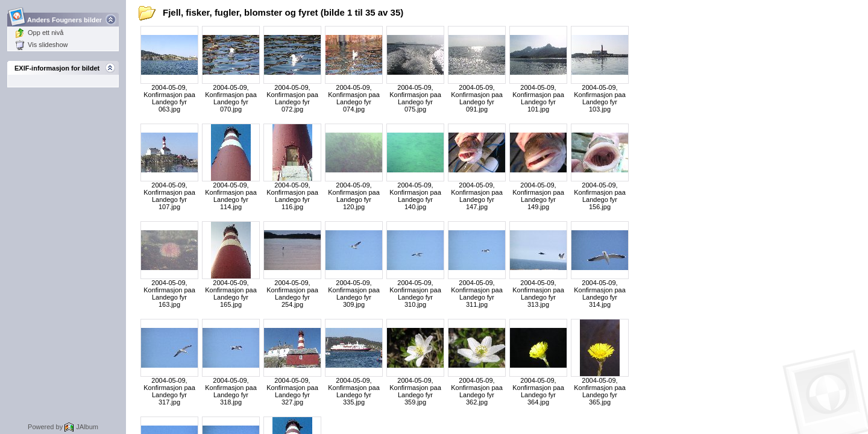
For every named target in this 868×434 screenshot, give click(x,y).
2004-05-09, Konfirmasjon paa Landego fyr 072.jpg (292, 98)
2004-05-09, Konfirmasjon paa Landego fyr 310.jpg (415, 294)
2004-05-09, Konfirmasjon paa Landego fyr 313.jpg (538, 294)
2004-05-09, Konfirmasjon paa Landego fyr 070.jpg (231, 98)
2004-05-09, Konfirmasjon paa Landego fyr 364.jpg (538, 391)
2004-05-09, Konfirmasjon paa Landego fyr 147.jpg (477, 196)
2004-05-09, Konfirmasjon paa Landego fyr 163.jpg (169, 294)
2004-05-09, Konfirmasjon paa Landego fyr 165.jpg (231, 294)
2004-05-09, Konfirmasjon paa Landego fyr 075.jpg (415, 98)
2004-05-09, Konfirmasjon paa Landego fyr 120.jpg (354, 196)
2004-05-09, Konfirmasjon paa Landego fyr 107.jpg (169, 196)
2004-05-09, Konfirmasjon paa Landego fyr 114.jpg (231, 196)
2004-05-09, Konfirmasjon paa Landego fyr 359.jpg (415, 391)
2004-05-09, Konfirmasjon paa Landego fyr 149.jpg (538, 196)
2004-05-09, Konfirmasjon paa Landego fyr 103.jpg (600, 98)
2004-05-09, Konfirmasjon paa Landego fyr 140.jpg (415, 196)
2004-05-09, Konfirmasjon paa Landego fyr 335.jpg (354, 391)
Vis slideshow (41, 45)
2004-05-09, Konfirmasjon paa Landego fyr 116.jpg (292, 196)
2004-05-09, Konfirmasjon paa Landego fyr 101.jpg (538, 98)
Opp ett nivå (39, 33)
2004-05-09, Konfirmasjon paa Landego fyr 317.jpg (169, 391)
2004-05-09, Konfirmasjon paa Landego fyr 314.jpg (600, 294)
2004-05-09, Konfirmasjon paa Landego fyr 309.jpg (354, 294)
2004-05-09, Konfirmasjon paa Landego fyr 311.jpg (477, 294)
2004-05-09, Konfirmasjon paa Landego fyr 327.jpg (292, 391)
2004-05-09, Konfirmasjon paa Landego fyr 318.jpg (231, 391)
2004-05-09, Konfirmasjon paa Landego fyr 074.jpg (354, 98)
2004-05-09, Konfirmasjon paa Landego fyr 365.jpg (600, 391)
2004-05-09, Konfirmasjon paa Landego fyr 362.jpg (477, 391)
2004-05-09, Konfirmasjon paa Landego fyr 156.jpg (600, 196)
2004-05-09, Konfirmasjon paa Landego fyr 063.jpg (169, 98)
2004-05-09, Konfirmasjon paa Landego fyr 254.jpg (292, 294)
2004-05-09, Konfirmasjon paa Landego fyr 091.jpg (477, 98)
